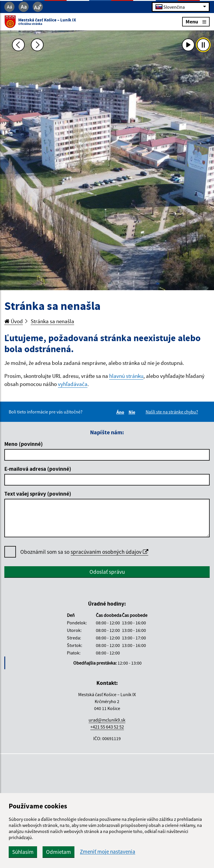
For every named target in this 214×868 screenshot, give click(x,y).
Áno (121, 412)
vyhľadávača (73, 384)
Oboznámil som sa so (84, 552)
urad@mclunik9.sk (107, 720)
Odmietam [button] (58, 852)
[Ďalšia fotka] (37, 45)
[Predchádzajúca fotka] (19, 45)
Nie (133, 412)
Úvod (14, 321)
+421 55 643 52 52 (107, 727)
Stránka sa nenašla (52, 321)
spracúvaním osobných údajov (109, 552)
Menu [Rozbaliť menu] (196, 22)
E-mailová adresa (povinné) (38, 469)
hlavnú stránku (126, 376)
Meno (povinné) (24, 444)
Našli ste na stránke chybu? (172, 412)
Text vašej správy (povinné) (38, 494)
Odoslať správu (107, 572)
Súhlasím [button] (23, 852)
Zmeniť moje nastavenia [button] (108, 852)
